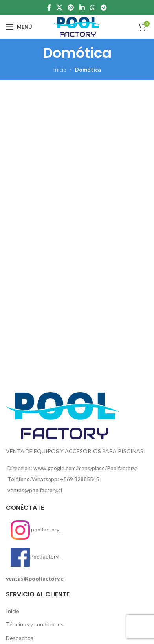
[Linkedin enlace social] (82, 7)
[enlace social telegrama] (104, 7)
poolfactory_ (34, 529)
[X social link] (59, 7)
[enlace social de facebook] (49, 7)
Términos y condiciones (35, 624)
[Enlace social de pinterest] (71, 7)
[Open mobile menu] (19, 27)
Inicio (60, 69)
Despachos (20, 638)
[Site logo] (77, 26)
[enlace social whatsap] (93, 7)
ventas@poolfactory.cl (35, 578)
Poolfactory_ (33, 556)
